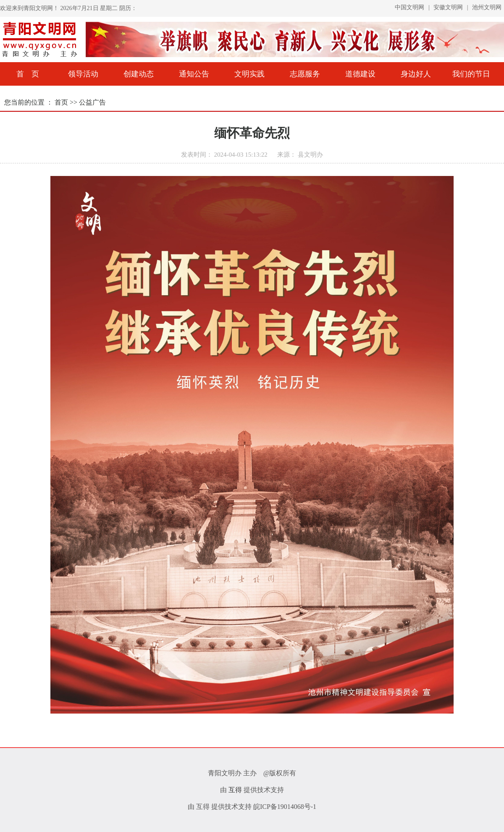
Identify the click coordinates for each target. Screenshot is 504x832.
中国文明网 (410, 7)
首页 (62, 102)
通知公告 (194, 74)
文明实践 (249, 74)
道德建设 (360, 74)
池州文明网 (487, 7)
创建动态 (139, 74)
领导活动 (83, 74)
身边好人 (416, 74)
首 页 (28, 74)
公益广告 (92, 102)
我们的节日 (471, 74)
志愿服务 (305, 74)
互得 (235, 790)
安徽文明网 (449, 7)
